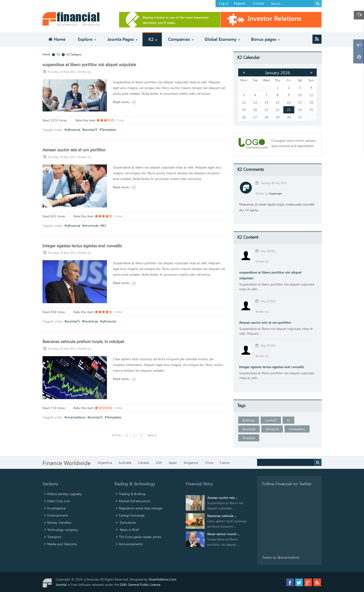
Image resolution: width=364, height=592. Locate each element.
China (209, 462)
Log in (224, 3)
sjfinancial (73, 129)
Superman (276, 193)
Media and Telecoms (62, 544)
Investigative (56, 508)
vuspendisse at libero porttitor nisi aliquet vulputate (89, 64)
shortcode (91, 225)
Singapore (191, 462)
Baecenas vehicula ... (222, 516)
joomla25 (91, 129)
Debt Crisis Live (58, 501)
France (225, 462)
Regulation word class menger (141, 508)
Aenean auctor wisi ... (222, 498)
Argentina (105, 462)
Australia (125, 462)
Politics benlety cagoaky (64, 494)
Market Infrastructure (135, 501)
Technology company (63, 530)
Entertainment (58, 515)
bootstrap (91, 321)
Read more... (124, 102)
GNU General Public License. (140, 584)
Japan (173, 462)
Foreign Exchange (132, 515)
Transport (54, 537)
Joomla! (61, 584)
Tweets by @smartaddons (281, 557)
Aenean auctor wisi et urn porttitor (74, 150)
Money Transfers (59, 522)
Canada (143, 462)
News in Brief (129, 530)
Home (46, 54)
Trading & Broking (132, 494)
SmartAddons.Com (162, 579)
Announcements (131, 544)
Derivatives (127, 522)
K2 (104, 225)
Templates (109, 129)
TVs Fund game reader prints (140, 537)
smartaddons (76, 417)
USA (159, 462)
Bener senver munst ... (223, 534)
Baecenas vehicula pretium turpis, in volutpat (83, 341)
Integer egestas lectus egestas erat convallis (82, 246)
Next (151, 435)
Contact (258, 3)
